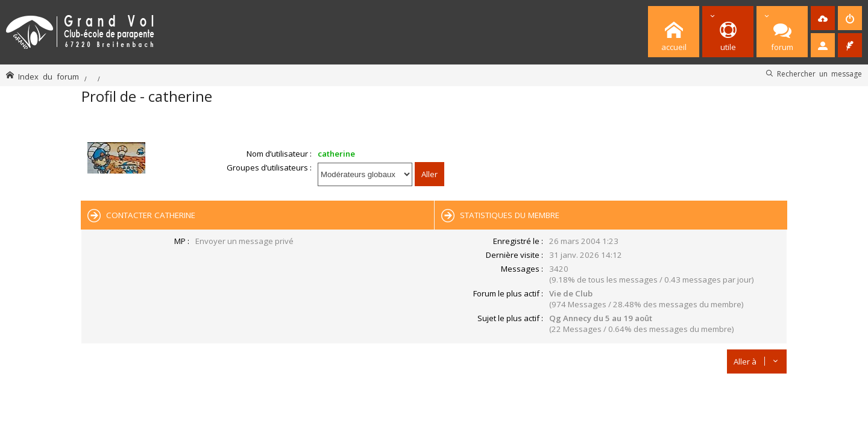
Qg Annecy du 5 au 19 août (601, 318)
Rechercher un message (819, 74)
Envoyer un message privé (244, 241)
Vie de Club (571, 293)
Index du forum (49, 76)
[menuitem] (823, 18)
